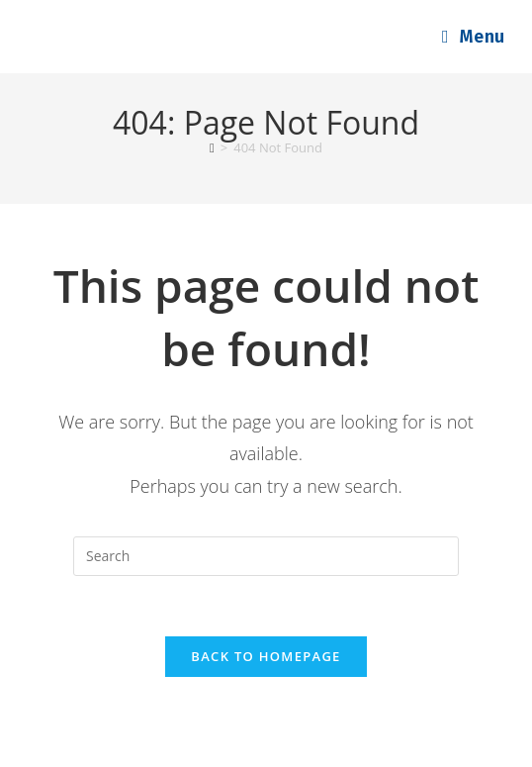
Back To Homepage (266, 656)
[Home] (212, 147)
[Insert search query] (266, 556)
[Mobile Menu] (474, 37)
